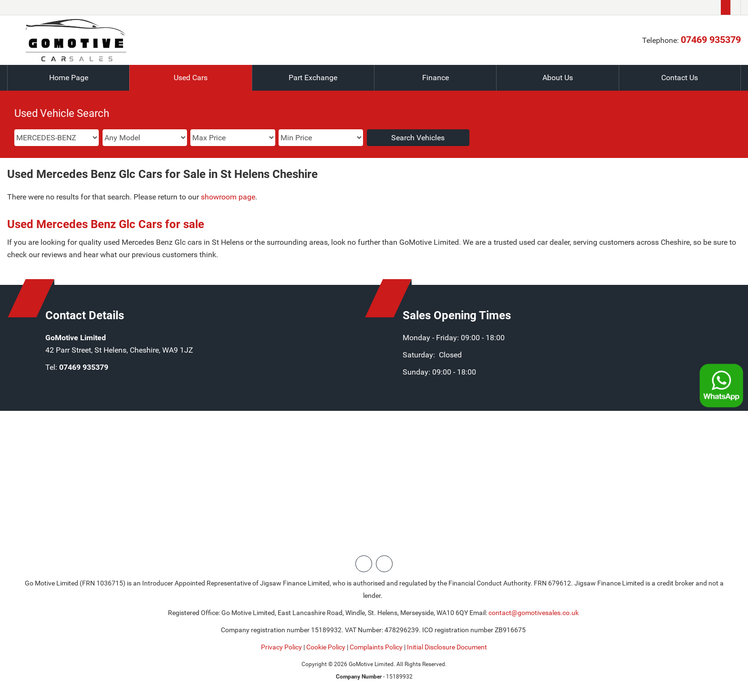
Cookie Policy (326, 647)
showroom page (228, 197)
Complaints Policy (376, 647)
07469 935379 (711, 40)
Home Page (69, 78)
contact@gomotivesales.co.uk (534, 613)
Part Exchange (313, 78)
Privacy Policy (281, 647)
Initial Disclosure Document (447, 647)
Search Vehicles (418, 138)
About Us (558, 78)
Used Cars (191, 78)
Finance (436, 78)
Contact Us (680, 78)
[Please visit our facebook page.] (735, 8)
